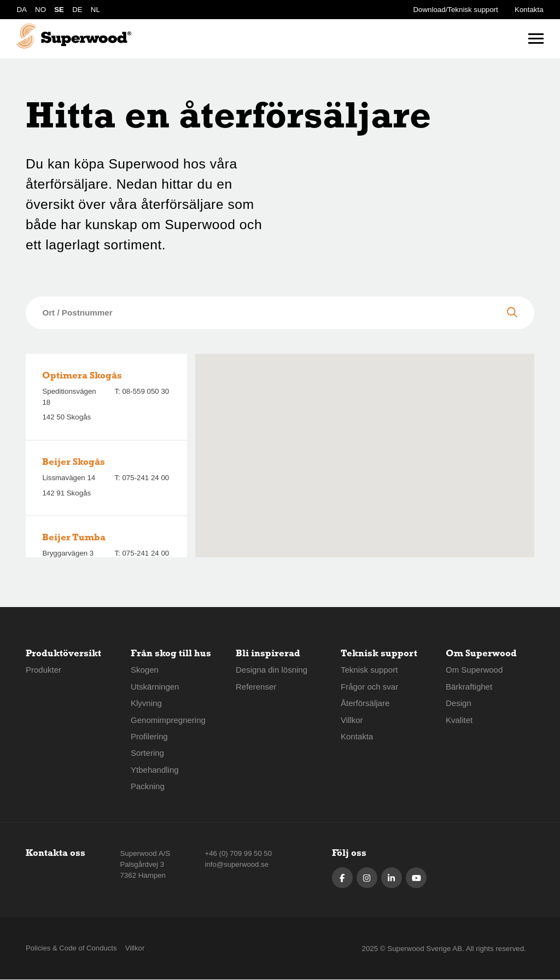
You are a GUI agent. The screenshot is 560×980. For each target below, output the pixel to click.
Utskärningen (155, 687)
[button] (365, 446)
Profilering (149, 736)
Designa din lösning (272, 670)
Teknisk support (370, 670)
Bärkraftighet (469, 687)
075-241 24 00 (145, 478)
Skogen (145, 670)
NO (40, 10)
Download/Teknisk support (456, 10)
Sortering (148, 753)
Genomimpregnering (168, 720)
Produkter (44, 670)
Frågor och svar (370, 687)
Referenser (256, 687)
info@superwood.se (236, 864)
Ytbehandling (155, 770)
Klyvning (146, 703)
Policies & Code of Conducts (72, 949)
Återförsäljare (365, 703)
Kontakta (529, 10)
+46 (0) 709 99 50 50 (238, 853)
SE (59, 10)
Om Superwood (475, 670)
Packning (148, 786)
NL (95, 10)
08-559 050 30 (145, 391)
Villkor (352, 720)
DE (77, 10)
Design (459, 703)
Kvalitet (459, 720)
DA (21, 10)
